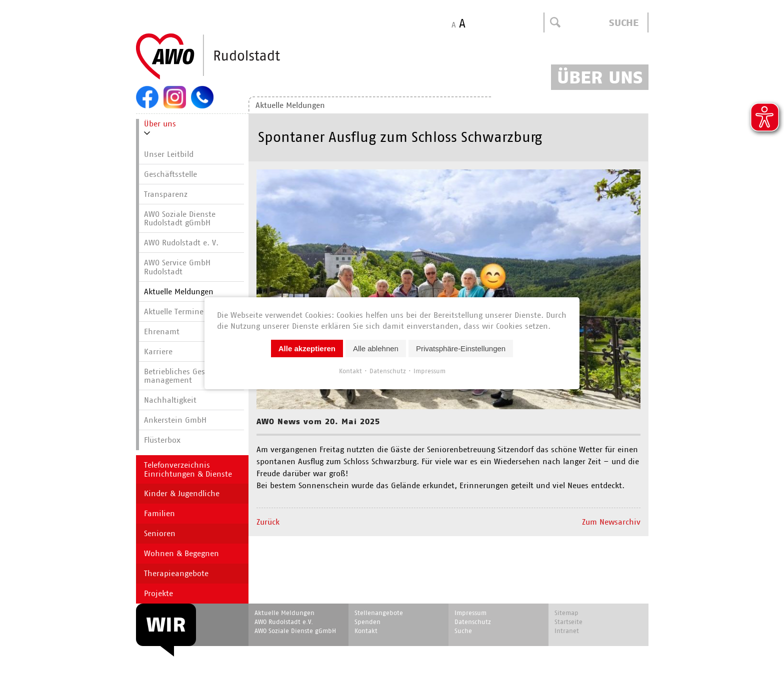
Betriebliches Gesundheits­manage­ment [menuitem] (193, 376)
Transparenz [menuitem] (166, 194)
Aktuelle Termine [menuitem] (174, 312)
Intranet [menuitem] (567, 631)
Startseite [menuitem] (568, 622)
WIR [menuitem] (166, 625)
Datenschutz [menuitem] (473, 622)
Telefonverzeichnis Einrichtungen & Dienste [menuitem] (188, 469)
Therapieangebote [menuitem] (176, 573)
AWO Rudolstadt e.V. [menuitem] (284, 622)
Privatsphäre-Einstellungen (461, 348)
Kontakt (350, 370)
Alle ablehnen (376, 348)
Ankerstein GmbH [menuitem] (175, 420)
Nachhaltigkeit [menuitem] (170, 400)
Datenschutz (388, 370)
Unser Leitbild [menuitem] (169, 154)
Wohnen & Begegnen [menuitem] (181, 553)
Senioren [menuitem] (160, 533)
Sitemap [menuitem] (566, 613)
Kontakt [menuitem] (366, 631)
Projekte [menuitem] (158, 593)
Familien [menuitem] (159, 513)
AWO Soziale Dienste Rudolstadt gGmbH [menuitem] (180, 219)
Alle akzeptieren (307, 348)
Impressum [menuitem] (470, 613)
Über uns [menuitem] (160, 124)
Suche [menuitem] (463, 631)
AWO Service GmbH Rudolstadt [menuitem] (177, 267)
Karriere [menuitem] (158, 351)
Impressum (429, 370)
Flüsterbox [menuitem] (162, 440)
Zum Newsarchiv (611, 522)
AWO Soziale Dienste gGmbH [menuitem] (295, 631)
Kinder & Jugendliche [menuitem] (182, 493)
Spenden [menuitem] (367, 622)
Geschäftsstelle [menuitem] (170, 174)
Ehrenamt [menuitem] (162, 332)
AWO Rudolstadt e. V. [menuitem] (181, 243)
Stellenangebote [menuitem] (379, 613)
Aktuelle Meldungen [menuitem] (290, 105)
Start (232, 57)
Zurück (268, 522)
